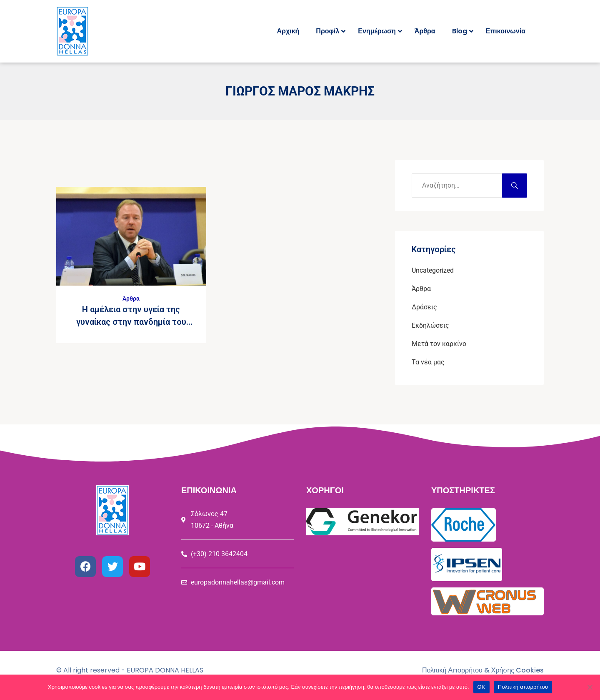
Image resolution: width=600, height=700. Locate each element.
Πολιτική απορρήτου (523, 687)
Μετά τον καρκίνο (439, 344)
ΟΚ (481, 687)
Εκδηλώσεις (430, 325)
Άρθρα (131, 299)
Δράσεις (424, 307)
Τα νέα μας (428, 362)
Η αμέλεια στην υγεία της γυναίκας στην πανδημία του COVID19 (131, 322)
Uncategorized (433, 270)
